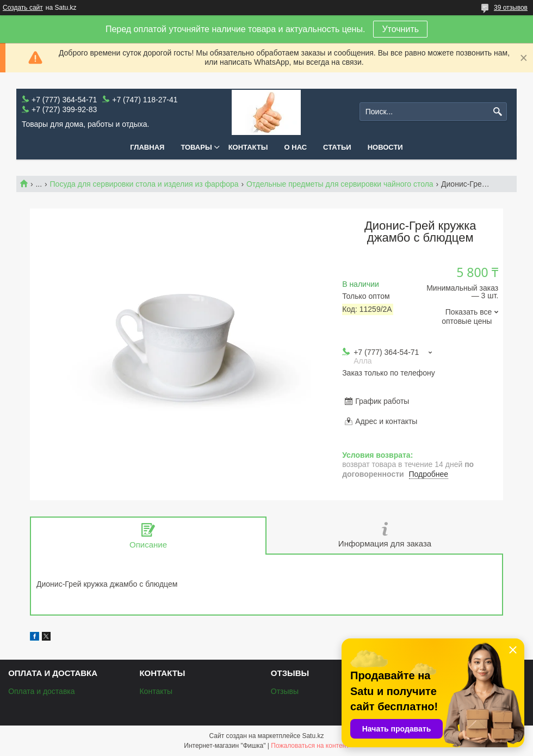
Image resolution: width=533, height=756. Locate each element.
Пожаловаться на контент (310, 746)
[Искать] (497, 112)
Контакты (248, 147)
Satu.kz (313, 736)
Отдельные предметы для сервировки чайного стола (340, 184)
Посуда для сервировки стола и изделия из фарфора (144, 184)
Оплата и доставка (41, 691)
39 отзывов (511, 8)
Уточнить (400, 29)
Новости (385, 147)
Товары (196, 147)
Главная (147, 147)
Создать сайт (23, 8)
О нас (296, 147)
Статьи (337, 147)
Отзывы (285, 691)
